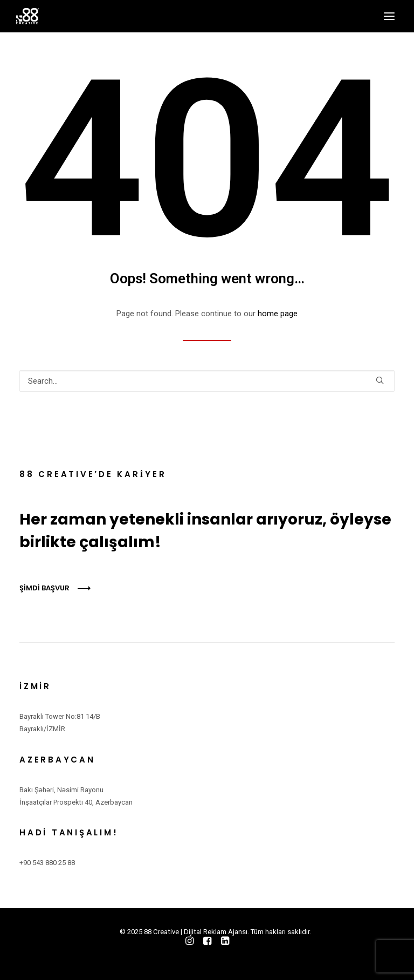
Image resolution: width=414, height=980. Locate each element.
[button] (389, 16)
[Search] (207, 381)
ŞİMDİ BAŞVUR (44, 588)
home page (278, 314)
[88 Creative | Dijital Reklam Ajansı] (27, 16)
